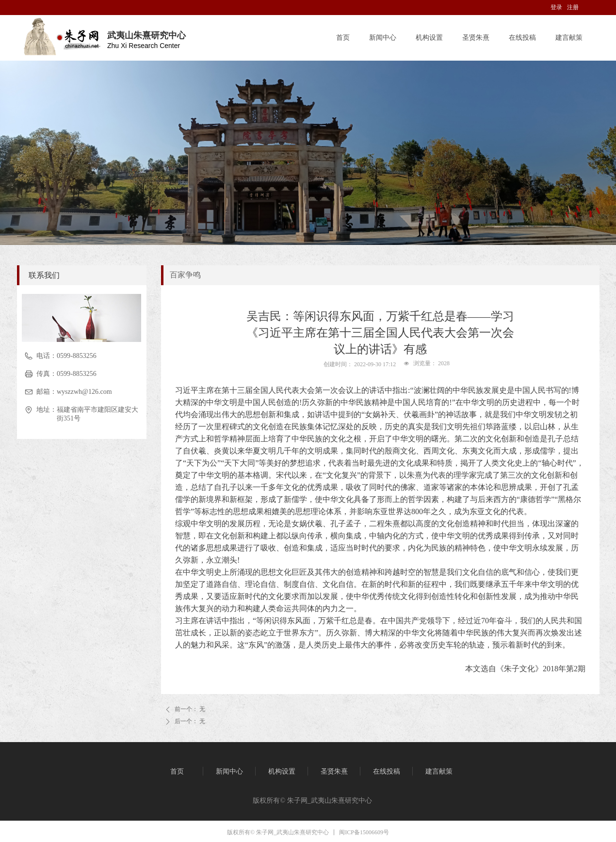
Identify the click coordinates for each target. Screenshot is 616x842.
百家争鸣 (185, 275)
